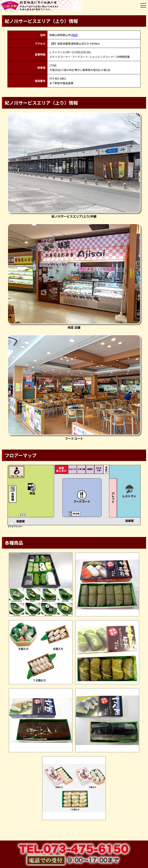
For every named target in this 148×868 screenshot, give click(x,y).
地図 (74, 35)
